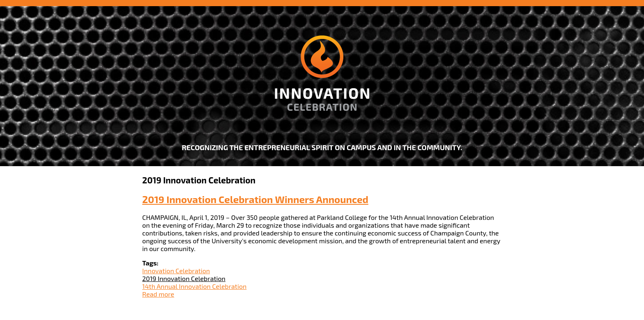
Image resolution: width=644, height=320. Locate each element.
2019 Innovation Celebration (184, 278)
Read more (158, 294)
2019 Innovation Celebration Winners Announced (255, 199)
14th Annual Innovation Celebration (194, 286)
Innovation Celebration (176, 271)
